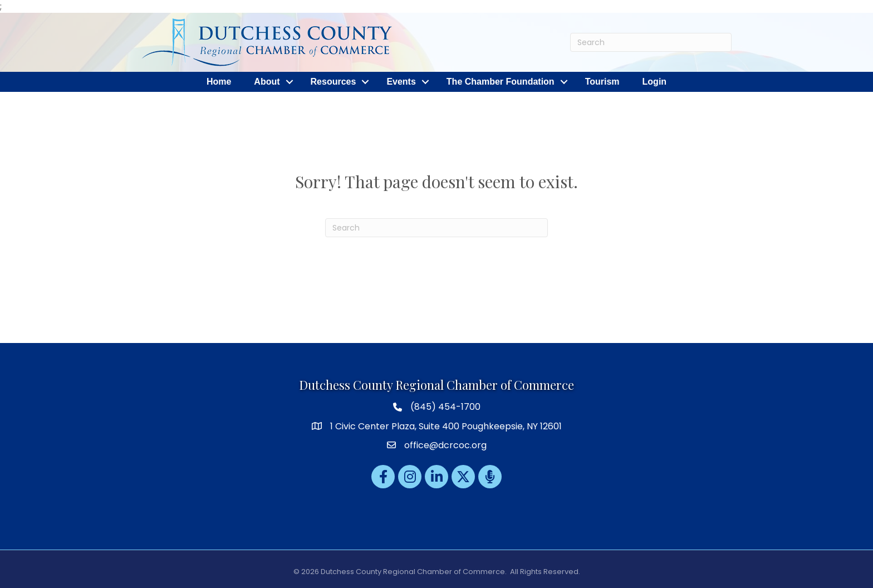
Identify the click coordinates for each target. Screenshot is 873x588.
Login (655, 82)
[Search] (651, 42)
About (267, 82)
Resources (333, 82)
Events (401, 82)
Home (219, 82)
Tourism (602, 82)
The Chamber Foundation (501, 82)
